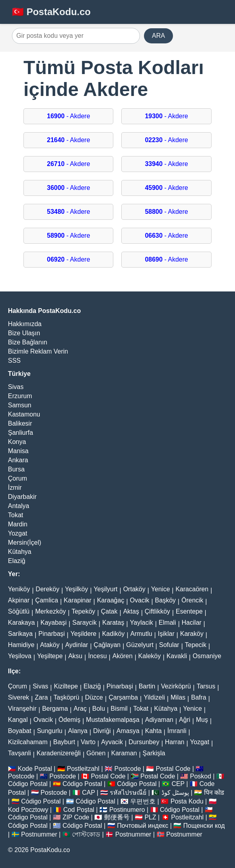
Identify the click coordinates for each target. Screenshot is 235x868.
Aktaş (131, 611)
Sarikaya (20, 634)
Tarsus (206, 686)
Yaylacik (142, 623)
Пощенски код (204, 826)
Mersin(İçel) (25, 542)
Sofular (169, 645)
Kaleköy (150, 656)
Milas (178, 697)
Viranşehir (22, 709)
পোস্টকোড (86, 834)
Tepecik (196, 645)
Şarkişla (154, 753)
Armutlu (141, 634)
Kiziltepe (66, 686)
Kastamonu (24, 414)
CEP (178, 784)
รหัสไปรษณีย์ (128, 793)
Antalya (18, 506)
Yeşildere (83, 634)
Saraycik (84, 623)
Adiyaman (159, 720)
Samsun (20, 405)
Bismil (119, 709)
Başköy (165, 600)
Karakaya (21, 623)
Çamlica (47, 600)
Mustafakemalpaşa (113, 720)
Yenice (160, 589)
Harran (175, 742)
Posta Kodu (187, 801)
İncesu (97, 656)
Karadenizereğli (59, 753)
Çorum (17, 478)
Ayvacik (112, 742)
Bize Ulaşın (24, 333)
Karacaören (192, 589)
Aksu (76, 656)
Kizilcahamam (28, 742)
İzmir (15, 488)
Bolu (99, 709)
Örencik (192, 600)
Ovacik (140, 600)
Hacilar (192, 623)
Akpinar (19, 600)
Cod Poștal (79, 810)
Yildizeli (154, 697)
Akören (123, 656)
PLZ (150, 817)
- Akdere (69, 116)
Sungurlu (50, 731)
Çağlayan (107, 645)
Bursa (16, 469)
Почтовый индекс (143, 826)
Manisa (18, 451)
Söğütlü (19, 611)
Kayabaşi (54, 623)
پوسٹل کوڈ (175, 793)
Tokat (16, 515)
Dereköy (48, 589)
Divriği (102, 731)
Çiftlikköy (157, 611)
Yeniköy (19, 589)
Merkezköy (50, 611)
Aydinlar (77, 645)
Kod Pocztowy (28, 810)
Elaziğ (17, 561)
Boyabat (20, 731)
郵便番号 (117, 817)
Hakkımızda (25, 324)
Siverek (18, 697)
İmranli (177, 731)
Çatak (109, 611)
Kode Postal (35, 769)
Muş (202, 720)
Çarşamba (123, 697)
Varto (88, 742)
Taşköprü (67, 697)
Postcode (128, 769)
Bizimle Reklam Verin (38, 351)
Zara (42, 697)
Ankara (18, 460)
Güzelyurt (140, 645)
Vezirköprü (176, 686)
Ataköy (50, 645)
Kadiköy (114, 634)
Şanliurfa (20, 433)
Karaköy (192, 634)
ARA (158, 36)
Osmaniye (207, 656)
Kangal (18, 720)
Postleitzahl (83, 769)
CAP (88, 793)
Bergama (55, 709)
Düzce (94, 697)
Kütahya (20, 552)
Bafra (198, 697)
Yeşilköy (76, 589)
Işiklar (166, 634)
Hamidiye (21, 645)
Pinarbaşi (51, 634)
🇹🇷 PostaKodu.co (51, 12)
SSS (14, 361)
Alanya (78, 731)
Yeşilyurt (106, 589)
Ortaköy (134, 589)
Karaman (124, 753)
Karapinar (77, 600)
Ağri (185, 720)
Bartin (147, 686)
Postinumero (127, 810)
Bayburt (64, 742)
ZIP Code (76, 817)
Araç (80, 709)
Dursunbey (144, 742)
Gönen (96, 753)
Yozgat (17, 533)
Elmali (167, 623)
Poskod (201, 776)
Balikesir (20, 423)
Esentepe (189, 611)
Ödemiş (69, 720)
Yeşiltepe (50, 656)
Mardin (18, 524)
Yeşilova (20, 656)
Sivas (16, 387)
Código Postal (28, 784)
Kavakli (177, 656)
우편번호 (143, 801)
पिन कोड (214, 793)
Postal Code (173, 769)
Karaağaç (111, 600)
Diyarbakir (22, 497)
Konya (17, 442)
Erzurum (20, 396)
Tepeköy (84, 611)
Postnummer (39, 834)
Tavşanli (19, 753)
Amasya (128, 731)
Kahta (153, 731)
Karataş (113, 623)
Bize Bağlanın (28, 342)
